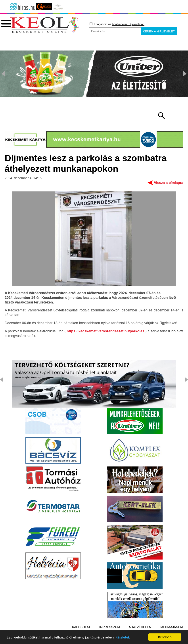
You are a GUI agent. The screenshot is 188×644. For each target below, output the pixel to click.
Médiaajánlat (172, 627)
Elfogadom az (117, 24)
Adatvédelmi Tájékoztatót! (128, 24)
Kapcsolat (81, 627)
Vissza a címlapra (169, 183)
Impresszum (110, 627)
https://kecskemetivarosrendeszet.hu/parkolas (105, 331)
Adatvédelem (140, 627)
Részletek (123, 638)
